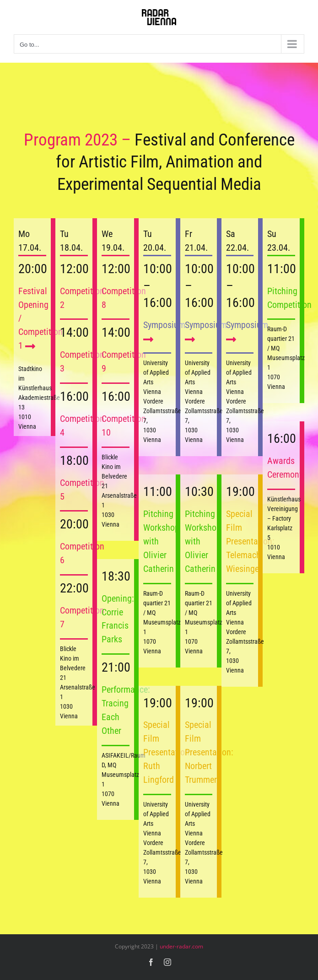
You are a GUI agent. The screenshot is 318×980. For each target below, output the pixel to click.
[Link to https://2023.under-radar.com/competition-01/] (30, 346)
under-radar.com (181, 946)
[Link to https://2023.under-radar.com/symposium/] (148, 339)
